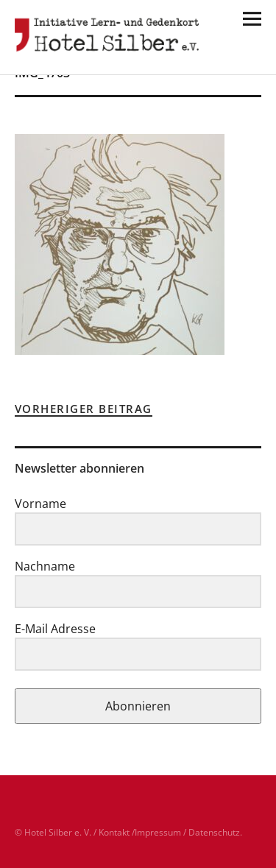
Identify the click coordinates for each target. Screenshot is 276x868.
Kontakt (114, 832)
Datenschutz (214, 832)
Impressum (158, 832)
